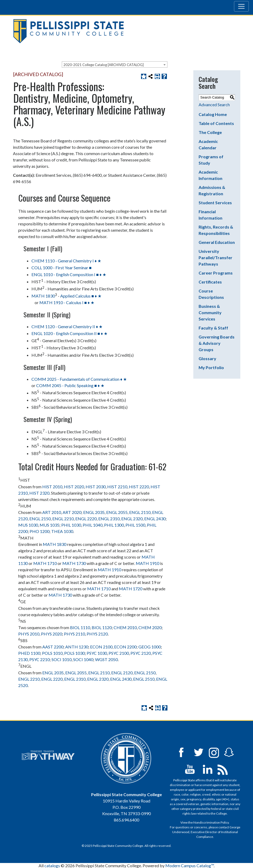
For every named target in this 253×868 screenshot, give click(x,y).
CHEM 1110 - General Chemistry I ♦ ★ (66, 261)
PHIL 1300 (114, 525)
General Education (217, 242)
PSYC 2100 (119, 653)
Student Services (215, 203)
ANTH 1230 (77, 647)
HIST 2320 (39, 493)
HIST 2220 (139, 487)
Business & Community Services (210, 312)
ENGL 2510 (144, 679)
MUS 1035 (50, 525)
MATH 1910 (147, 563)
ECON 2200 (125, 647)
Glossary (207, 358)
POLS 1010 (52, 653)
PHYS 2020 (51, 634)
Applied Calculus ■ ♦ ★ (81, 296)
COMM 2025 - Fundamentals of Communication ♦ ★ (79, 379)
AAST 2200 (53, 647)
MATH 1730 (74, 563)
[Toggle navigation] (241, 6)
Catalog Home (213, 114)
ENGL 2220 (86, 519)
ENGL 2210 (63, 519)
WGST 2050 (106, 659)
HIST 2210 (117, 487)
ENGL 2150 (40, 519)
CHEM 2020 (150, 627)
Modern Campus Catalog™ (189, 865)
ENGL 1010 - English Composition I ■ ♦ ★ (69, 274)
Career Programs (216, 273)
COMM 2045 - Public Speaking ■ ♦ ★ (70, 385)
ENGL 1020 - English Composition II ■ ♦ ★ (69, 333)
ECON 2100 (101, 647)
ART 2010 (52, 512)
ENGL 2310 (109, 519)
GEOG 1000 (150, 647)
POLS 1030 (74, 653)
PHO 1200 (39, 531)
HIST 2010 (52, 487)
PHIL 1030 (71, 525)
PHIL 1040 (93, 525)
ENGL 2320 (132, 519)
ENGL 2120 (122, 673)
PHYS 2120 (97, 634)
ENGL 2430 (155, 519)
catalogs (52, 865)
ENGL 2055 (117, 512)
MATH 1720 (131, 589)
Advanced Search (214, 105)
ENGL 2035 (94, 512)
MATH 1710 (45, 563)
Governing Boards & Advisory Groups (217, 343)
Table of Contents (216, 123)
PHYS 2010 (29, 634)
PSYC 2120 (141, 653)
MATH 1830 (43, 296)
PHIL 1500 (135, 525)
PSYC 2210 (39, 659)
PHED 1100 (29, 653)
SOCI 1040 (83, 659)
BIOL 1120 (102, 627)
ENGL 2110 (140, 512)
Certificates (210, 282)
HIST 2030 (96, 487)
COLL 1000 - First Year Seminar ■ (62, 268)
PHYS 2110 (74, 634)
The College (210, 132)
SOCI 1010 (62, 659)
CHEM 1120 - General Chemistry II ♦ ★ (67, 326)
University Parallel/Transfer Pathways (215, 257)
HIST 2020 (74, 487)
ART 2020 (72, 512)
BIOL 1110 (80, 627)
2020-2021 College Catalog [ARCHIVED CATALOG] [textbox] (104, 65)
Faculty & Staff (213, 328)
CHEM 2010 (125, 627)
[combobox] (115, 64)
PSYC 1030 (97, 653)
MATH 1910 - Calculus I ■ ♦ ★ (67, 302)
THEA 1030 (62, 531)
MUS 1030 (28, 525)
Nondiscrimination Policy (211, 822)
